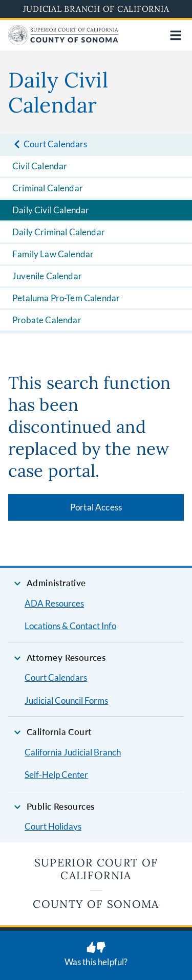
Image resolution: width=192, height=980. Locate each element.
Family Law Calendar (53, 254)
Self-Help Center (56, 775)
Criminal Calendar (48, 188)
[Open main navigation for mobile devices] (176, 35)
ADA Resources (54, 603)
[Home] (63, 42)
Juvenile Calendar (47, 276)
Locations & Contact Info (70, 626)
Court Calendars (56, 677)
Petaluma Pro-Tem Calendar (66, 298)
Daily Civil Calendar (51, 210)
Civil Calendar (40, 166)
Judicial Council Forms (66, 700)
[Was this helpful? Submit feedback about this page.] (96, 955)
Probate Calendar (47, 320)
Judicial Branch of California (96, 9)
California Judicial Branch (73, 752)
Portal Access (96, 507)
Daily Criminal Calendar (59, 232)
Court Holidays (53, 826)
